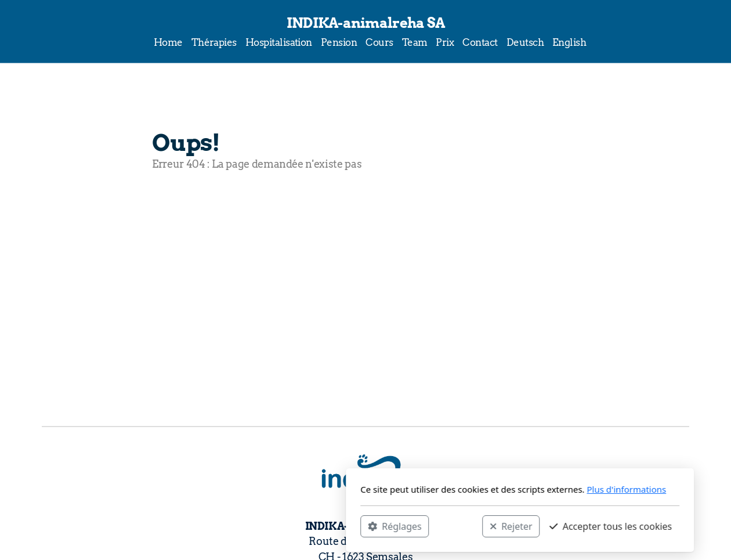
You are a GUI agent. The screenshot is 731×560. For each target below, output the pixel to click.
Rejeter (357, 526)
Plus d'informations (472, 489)
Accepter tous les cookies (456, 526)
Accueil (183, 210)
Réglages (240, 526)
